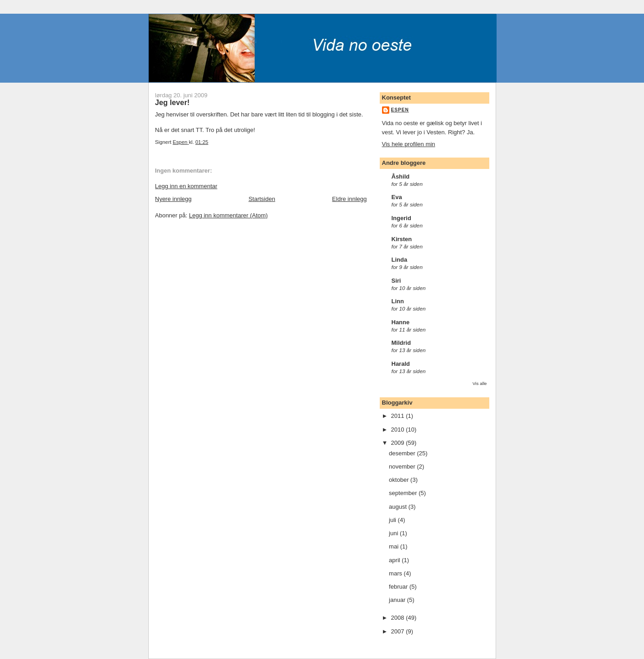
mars (396, 573)
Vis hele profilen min (409, 144)
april (395, 560)
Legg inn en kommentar (186, 186)
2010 (399, 430)
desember (403, 453)
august (399, 507)
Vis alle (479, 383)
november (403, 467)
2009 (399, 443)
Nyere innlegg (173, 199)
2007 (399, 631)
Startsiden (262, 199)
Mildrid (401, 343)
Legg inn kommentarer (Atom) (228, 215)
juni (394, 533)
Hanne (401, 322)
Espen (400, 110)
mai (395, 546)
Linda (400, 260)
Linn (398, 301)
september (404, 493)
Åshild (401, 177)
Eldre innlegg (350, 199)
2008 (399, 618)
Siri (396, 281)
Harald (401, 364)
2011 (399, 416)
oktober (400, 480)
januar (398, 600)
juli (393, 520)
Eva (397, 197)
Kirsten (402, 239)
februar (399, 587)
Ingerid (401, 218)
